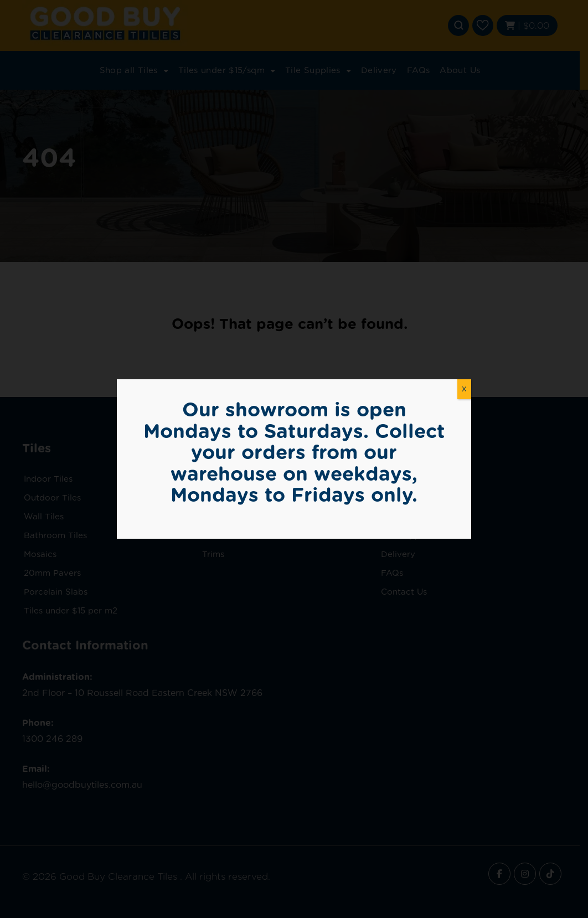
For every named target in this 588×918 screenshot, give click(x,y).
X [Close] (464, 389)
